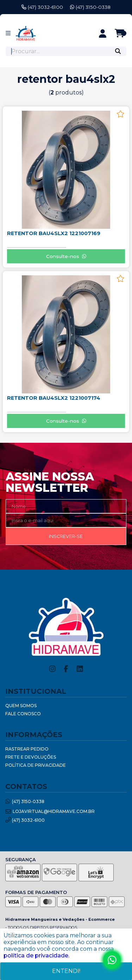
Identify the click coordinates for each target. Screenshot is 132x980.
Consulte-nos (66, 256)
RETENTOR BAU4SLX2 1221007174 (54, 398)
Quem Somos (21, 706)
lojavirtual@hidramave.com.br (50, 812)
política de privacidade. (36, 955)
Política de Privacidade (36, 765)
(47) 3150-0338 (90, 7)
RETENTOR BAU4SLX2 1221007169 (54, 233)
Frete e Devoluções (31, 757)
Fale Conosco (23, 714)
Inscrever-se (66, 536)
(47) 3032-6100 (42, 7)
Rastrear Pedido (27, 749)
